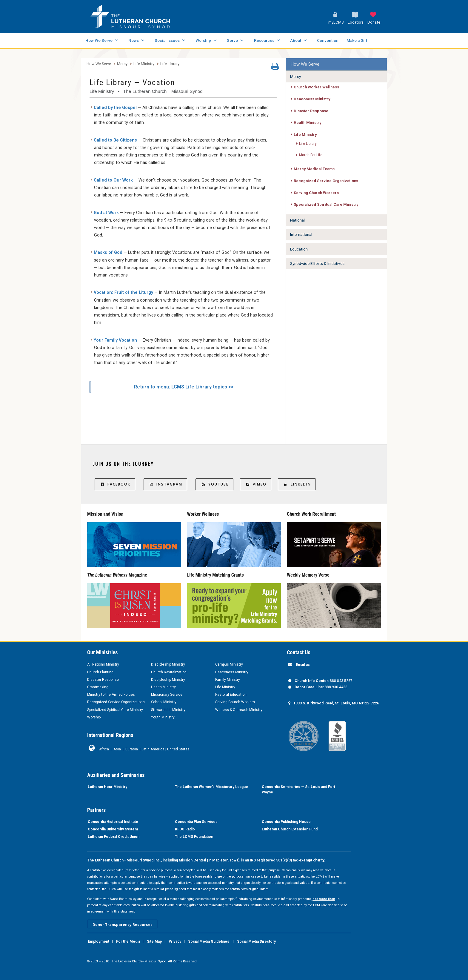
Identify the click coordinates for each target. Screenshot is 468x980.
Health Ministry (307, 123)
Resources (264, 40)
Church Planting (100, 672)
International (301, 234)
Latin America (153, 749)
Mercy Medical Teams (314, 169)
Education (299, 249)
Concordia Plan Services (196, 822)
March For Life (311, 155)
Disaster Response (311, 111)
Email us (303, 665)
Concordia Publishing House (286, 822)
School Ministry (164, 702)
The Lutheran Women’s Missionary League (211, 787)
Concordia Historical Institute (113, 822)
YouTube (214, 484)
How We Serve (99, 40)
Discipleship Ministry (168, 664)
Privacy (175, 941)
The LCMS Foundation (194, 837)
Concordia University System (113, 829)
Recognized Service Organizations (326, 181)
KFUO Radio (185, 829)
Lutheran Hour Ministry (107, 787)
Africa (104, 749)
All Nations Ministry (103, 664)
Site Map (154, 941)
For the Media (128, 941)
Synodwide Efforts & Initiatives (317, 263)
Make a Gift (357, 40)
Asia (117, 749)
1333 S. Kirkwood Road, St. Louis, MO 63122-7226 (336, 703)
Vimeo (256, 484)
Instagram (165, 484)
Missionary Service (167, 695)
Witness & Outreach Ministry (239, 710)
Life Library (170, 64)
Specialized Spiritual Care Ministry (326, 204)
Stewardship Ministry (168, 710)
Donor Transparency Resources (123, 925)
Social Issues (167, 40)
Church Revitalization (169, 672)
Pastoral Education (231, 695)
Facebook (115, 484)
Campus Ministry (229, 664)
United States (178, 749)
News (134, 40)
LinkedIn (297, 484)
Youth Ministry (163, 717)
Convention (328, 40)
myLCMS (336, 22)
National (297, 220)
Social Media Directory (256, 941)
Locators (356, 22)
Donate (374, 22)
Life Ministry (144, 64)
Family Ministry (228, 680)
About (296, 40)
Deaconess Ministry (312, 99)
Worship (203, 40)
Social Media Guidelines (209, 941)
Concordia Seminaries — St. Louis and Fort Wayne (298, 789)
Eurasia (132, 749)
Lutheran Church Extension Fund (290, 829)
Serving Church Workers (316, 193)
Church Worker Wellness (316, 87)
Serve (232, 40)
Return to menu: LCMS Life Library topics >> (184, 387)
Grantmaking (98, 687)
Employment (98, 941)
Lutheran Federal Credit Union (114, 837)
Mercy (122, 64)
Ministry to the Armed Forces (111, 695)
